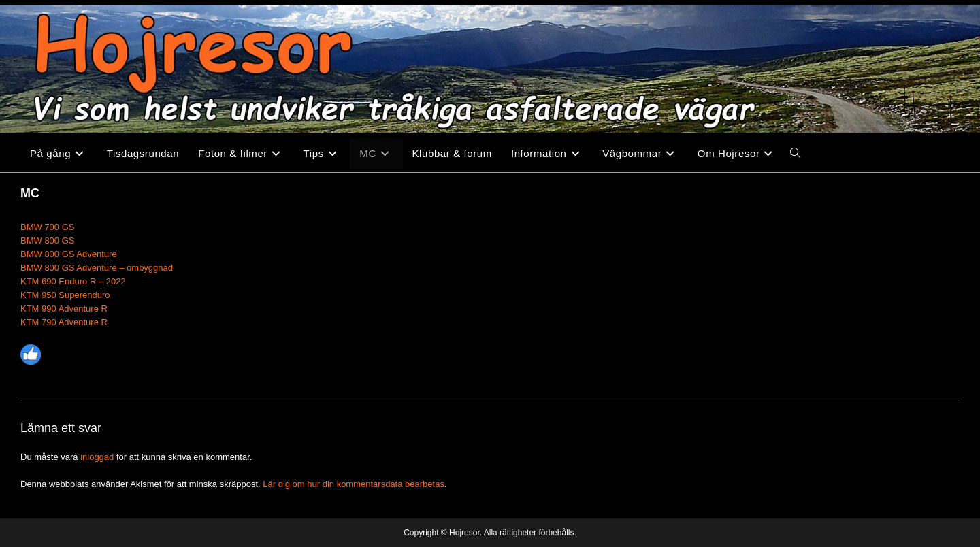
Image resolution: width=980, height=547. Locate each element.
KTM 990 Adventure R (64, 309)
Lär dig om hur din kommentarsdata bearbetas (354, 484)
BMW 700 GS (47, 227)
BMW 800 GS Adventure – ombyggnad (97, 268)
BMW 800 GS (47, 241)
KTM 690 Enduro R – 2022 (73, 281)
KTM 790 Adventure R (64, 322)
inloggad (97, 457)
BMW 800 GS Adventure (69, 254)
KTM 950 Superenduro (65, 295)
